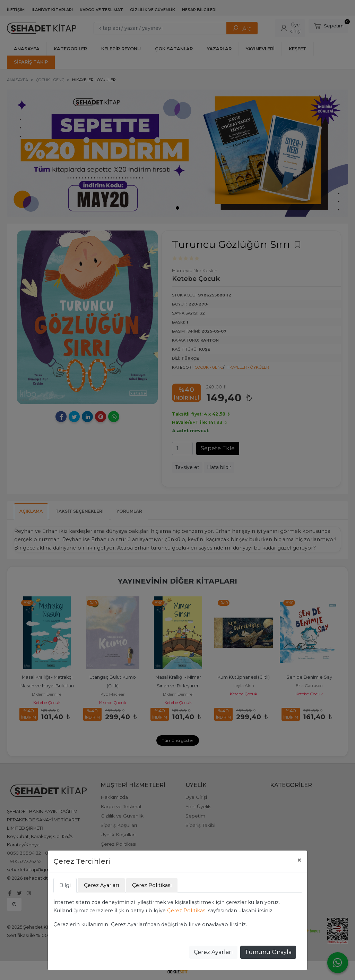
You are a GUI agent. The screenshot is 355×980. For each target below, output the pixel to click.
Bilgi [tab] (65, 885)
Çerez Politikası (187, 911)
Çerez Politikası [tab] (152, 885)
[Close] (299, 860)
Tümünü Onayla (268, 952)
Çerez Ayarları (213, 952)
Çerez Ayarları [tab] (101, 885)
